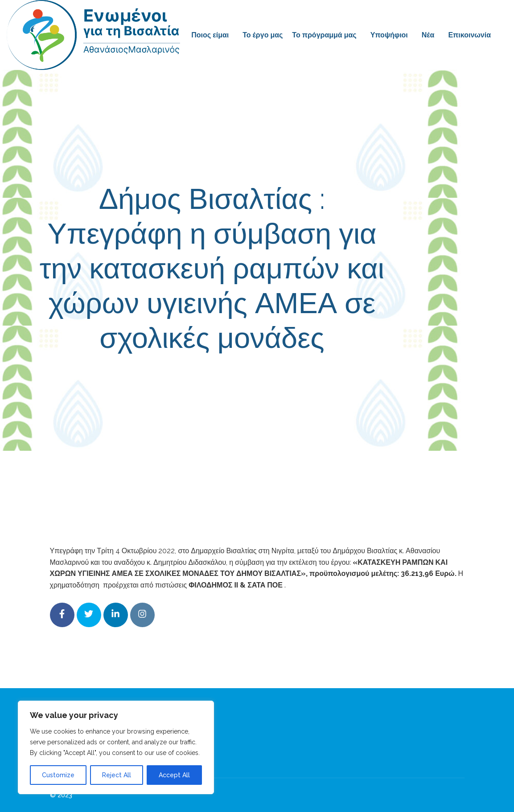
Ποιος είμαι (210, 35)
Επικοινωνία (469, 35)
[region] (116, 747)
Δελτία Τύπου (324, 378)
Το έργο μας (263, 35)
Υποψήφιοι (389, 35)
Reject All (117, 775)
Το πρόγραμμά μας (324, 35)
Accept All (174, 775)
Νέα (428, 35)
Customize (58, 775)
